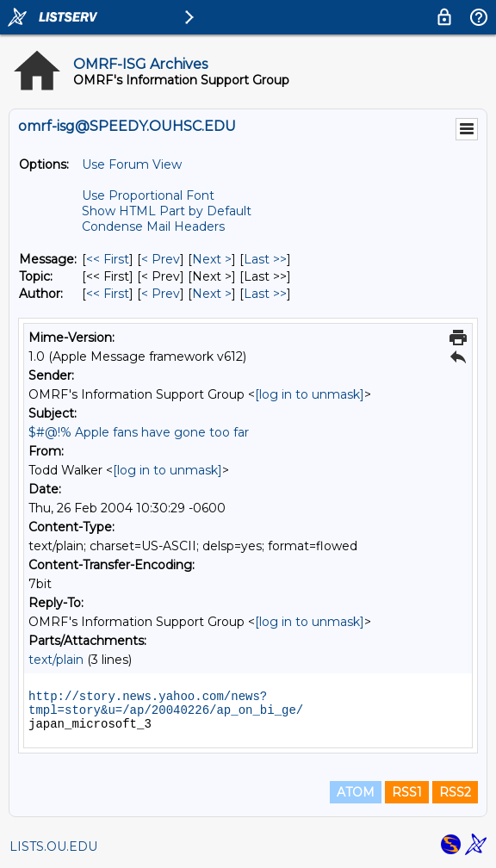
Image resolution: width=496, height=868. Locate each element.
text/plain (56, 660)
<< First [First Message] (108, 259)
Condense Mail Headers (153, 226)
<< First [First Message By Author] (108, 294)
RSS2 (455, 792)
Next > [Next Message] (212, 259)
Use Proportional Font (148, 195)
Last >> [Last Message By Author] (265, 294)
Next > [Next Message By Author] (212, 294)
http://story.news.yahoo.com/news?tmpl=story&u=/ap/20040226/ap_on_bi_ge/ (166, 704)
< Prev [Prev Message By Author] (161, 294)
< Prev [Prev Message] (161, 259)
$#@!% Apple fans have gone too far (139, 432)
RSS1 (407, 792)
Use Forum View (132, 164)
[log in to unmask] (310, 394)
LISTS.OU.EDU (53, 846)
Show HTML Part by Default (167, 211)
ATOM (356, 792)
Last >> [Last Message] (265, 259)
